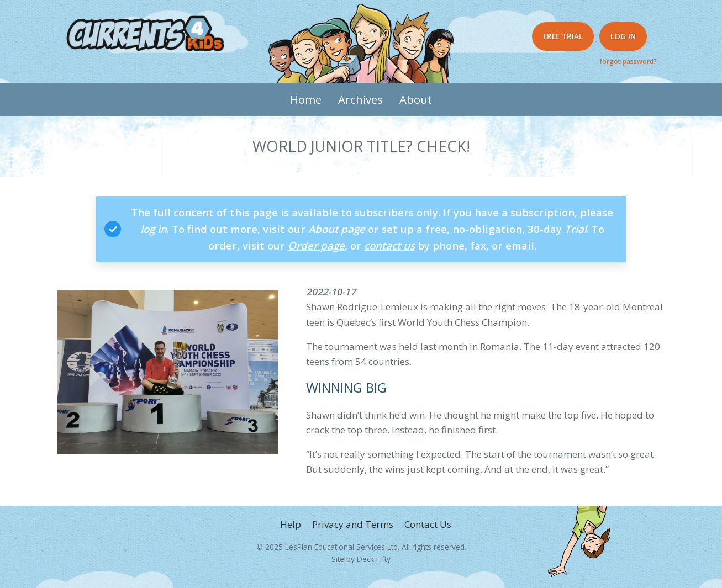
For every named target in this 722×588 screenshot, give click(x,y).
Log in (623, 36)
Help (291, 524)
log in (154, 229)
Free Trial (563, 36)
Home (306, 99)
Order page (316, 245)
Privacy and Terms (353, 524)
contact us (389, 245)
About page (337, 229)
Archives (360, 99)
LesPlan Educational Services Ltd (341, 547)
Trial (576, 229)
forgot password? (628, 61)
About (416, 99)
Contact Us (428, 524)
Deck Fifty (374, 559)
